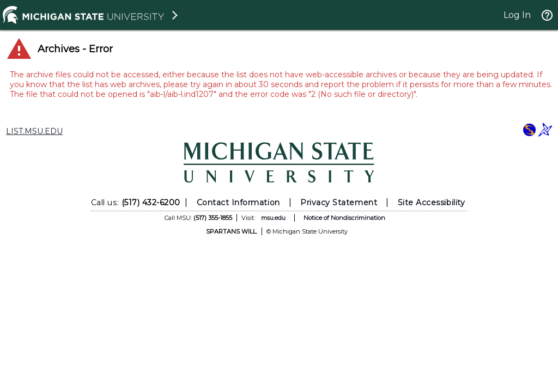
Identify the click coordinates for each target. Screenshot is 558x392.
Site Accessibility (432, 203)
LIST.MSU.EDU (34, 131)
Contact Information (238, 203)
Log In (517, 15)
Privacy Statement (339, 203)
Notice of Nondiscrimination (344, 218)
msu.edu (273, 218)
